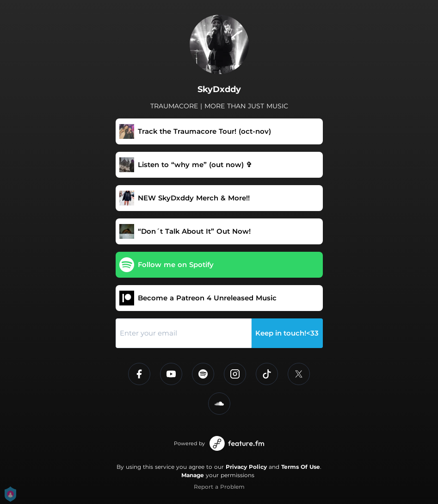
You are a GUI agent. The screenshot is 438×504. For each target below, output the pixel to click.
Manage (193, 475)
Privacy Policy (246, 467)
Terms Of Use (301, 467)
